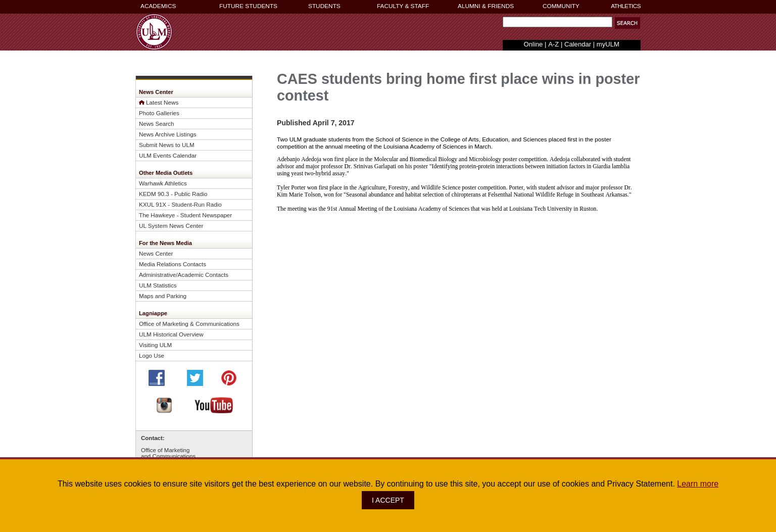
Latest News (162, 102)
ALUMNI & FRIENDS (486, 6)
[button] (627, 23)
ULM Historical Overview (171, 334)
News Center (156, 253)
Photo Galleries (159, 113)
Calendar (578, 44)
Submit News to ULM (167, 145)
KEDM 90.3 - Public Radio (173, 194)
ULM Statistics (158, 285)
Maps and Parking (163, 296)
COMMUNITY (561, 6)
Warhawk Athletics (163, 183)
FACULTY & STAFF (403, 6)
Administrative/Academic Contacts (184, 275)
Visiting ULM (155, 345)
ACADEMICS (158, 6)
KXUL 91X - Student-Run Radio (180, 204)
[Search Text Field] (557, 22)
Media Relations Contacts (173, 264)
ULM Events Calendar (168, 155)
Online (533, 44)
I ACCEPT (388, 500)
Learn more (698, 484)
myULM (608, 44)
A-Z (553, 44)
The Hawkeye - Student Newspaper (185, 215)
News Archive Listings (168, 134)
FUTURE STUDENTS (248, 6)
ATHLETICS (626, 6)
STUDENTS (324, 6)
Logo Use (152, 355)
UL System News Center (171, 226)
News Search (156, 124)
